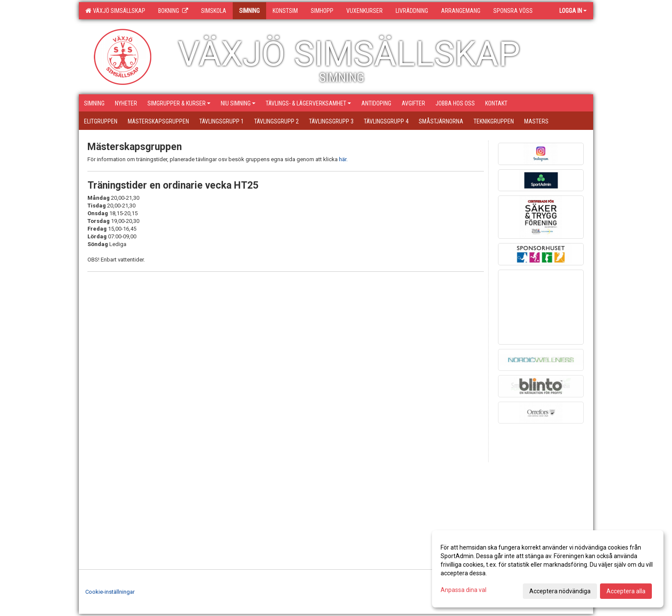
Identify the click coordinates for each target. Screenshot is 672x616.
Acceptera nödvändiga (560, 591)
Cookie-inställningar (110, 592)
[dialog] (548, 569)
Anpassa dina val (463, 590)
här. (343, 159)
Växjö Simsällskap (115, 11)
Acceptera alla (626, 591)
